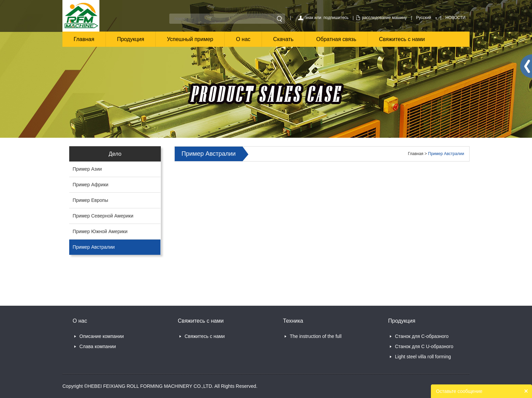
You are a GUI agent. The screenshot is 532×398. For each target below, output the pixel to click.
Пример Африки (90, 185)
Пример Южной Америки (100, 231)
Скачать (283, 39)
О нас (243, 39)
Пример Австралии (94, 247)
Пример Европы (90, 200)
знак (309, 18)
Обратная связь (336, 39)
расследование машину (384, 18)
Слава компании (98, 346)
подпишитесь (336, 18)
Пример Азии (87, 169)
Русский (424, 18)
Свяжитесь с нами (402, 39)
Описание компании (102, 336)
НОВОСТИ (455, 18)
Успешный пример (190, 39)
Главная (84, 39)
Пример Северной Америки (103, 216)
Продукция (131, 39)
